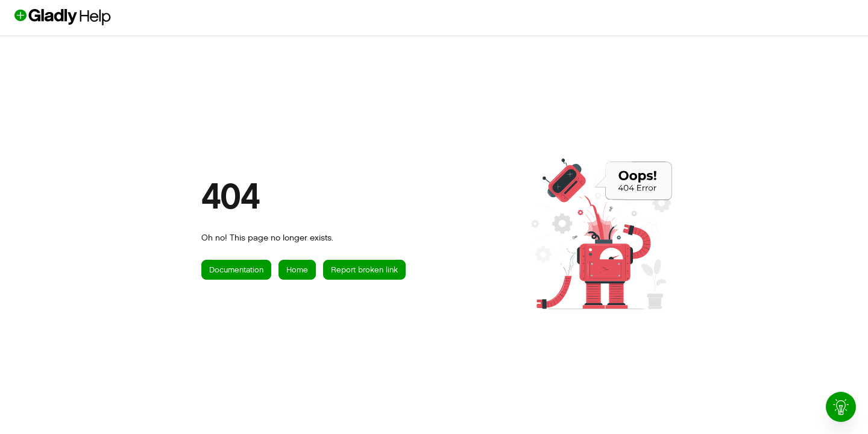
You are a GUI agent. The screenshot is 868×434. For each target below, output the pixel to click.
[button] (83, 17)
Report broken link (364, 270)
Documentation (236, 270)
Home (297, 270)
